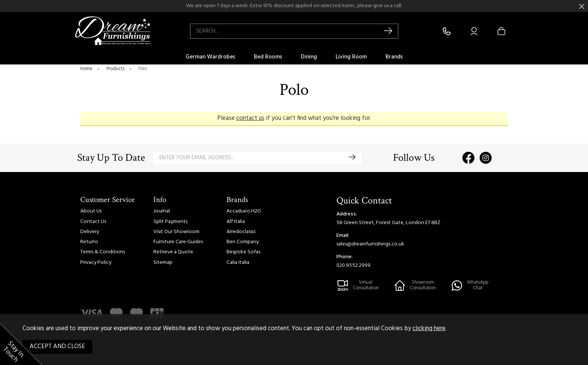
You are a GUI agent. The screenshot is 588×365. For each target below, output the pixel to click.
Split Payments (170, 222)
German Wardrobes (210, 57)
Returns (89, 242)
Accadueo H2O (244, 211)
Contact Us (93, 222)
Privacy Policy (96, 263)
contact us (250, 118)
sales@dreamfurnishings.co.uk (370, 244)
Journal (162, 211)
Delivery (90, 232)
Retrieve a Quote (173, 252)
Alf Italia (236, 222)
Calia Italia (238, 263)
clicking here (429, 329)
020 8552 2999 (353, 266)
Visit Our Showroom (176, 232)
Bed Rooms (268, 57)
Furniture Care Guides (178, 242)
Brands (394, 57)
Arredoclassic (241, 232)
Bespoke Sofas (243, 252)
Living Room (351, 57)
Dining (309, 57)
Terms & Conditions (103, 252)
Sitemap (163, 263)
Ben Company (243, 242)
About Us (91, 211)
